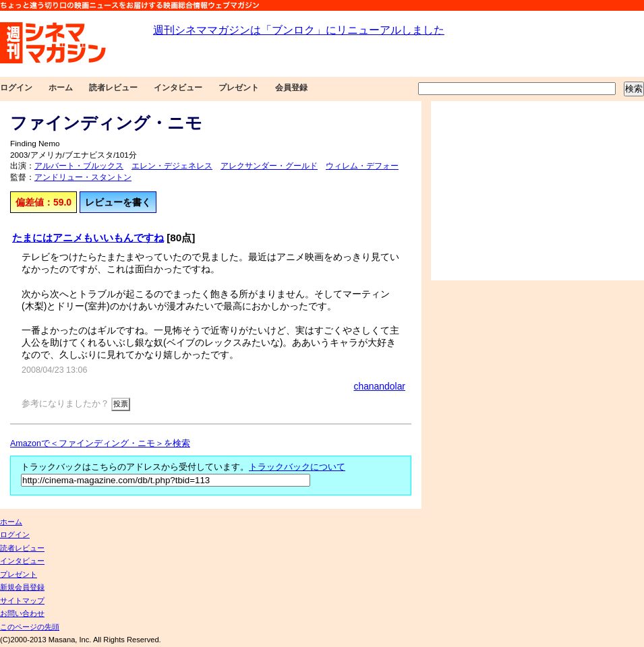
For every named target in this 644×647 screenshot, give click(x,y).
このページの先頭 (30, 627)
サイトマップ (22, 600)
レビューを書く (118, 202)
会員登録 (291, 88)
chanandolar (379, 386)
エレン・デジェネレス (172, 166)
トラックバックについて (297, 467)
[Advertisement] (537, 191)
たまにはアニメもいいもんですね (88, 238)
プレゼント (239, 88)
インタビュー (178, 88)
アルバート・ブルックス (79, 166)
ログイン (16, 88)
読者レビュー (113, 88)
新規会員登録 (22, 587)
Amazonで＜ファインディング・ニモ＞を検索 (100, 443)
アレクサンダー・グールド (269, 166)
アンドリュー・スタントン (83, 177)
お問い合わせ (22, 613)
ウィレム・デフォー (362, 166)
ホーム (61, 88)
